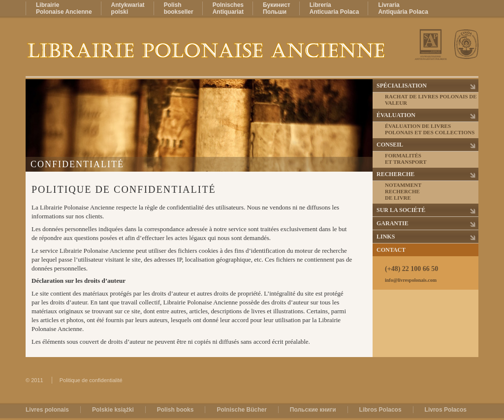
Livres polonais (47, 410)
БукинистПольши (277, 8)
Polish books (175, 410)
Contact (391, 250)
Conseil (390, 145)
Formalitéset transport (406, 159)
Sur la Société (401, 210)
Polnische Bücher (241, 410)
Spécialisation (402, 86)
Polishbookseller (179, 8)
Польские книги (313, 410)
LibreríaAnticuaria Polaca (334, 8)
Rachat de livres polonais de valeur (431, 100)
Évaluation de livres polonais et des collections (430, 129)
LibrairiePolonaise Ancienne (64, 8)
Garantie (393, 223)
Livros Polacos (446, 410)
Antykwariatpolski (128, 8)
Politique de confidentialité (91, 380)
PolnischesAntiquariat (228, 8)
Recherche (395, 174)
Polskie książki (113, 410)
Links (386, 237)
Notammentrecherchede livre (403, 191)
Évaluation (396, 115)
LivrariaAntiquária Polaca (403, 8)
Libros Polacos (380, 410)
